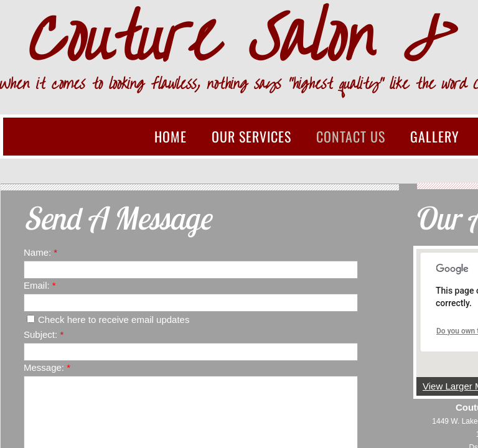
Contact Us (351, 136)
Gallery (435, 136)
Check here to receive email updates (108, 320)
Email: (40, 285)
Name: (40, 252)
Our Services (251, 136)
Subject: (44, 334)
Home (171, 136)
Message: (47, 367)
